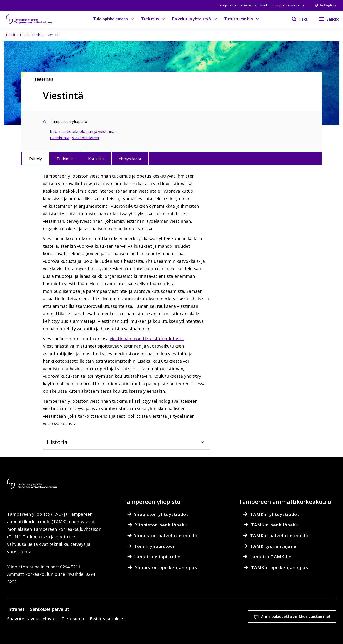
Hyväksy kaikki (243, 617)
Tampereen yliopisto (288, 5)
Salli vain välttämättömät (305, 617)
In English (325, 5)
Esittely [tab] (35, 159)
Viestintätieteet (86, 138)
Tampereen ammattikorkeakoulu (243, 5)
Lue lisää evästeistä (96, 633)
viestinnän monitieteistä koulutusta (147, 339)
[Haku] (297, 19)
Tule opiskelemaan (111, 19)
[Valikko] (326, 19)
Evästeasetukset (181, 617)
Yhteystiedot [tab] (130, 159)
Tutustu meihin (239, 19)
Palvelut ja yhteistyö (192, 19)
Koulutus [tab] (96, 159)
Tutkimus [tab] (65, 159)
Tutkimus (150, 19)
